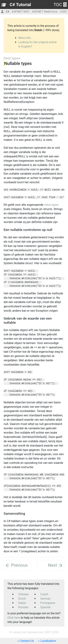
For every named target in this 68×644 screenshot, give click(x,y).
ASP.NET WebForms (45, 12)
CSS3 (63, 12)
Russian (23, 607)
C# (8, 12)
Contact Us (27, 641)
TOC (60, 5)
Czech (44, 594)
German (45, 599)
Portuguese (48, 603)
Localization (48, 641)
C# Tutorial (20, 5)
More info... (26, 38)
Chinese (23, 594)
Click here (14, 618)
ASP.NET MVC (21, 12)
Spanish (45, 607)
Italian (22, 603)
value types (51, 205)
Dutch (22, 599)
